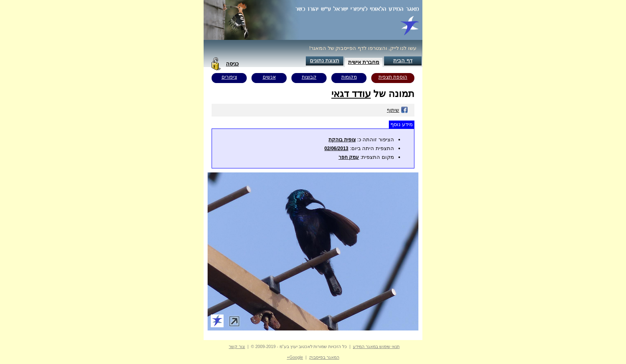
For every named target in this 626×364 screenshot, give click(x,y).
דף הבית (403, 60)
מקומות (349, 77)
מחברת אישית (364, 62)
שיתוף (397, 110)
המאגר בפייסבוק (324, 357)
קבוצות (309, 77)
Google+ (295, 357)
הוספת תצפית (393, 77)
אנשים (269, 77)
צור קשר (237, 346)
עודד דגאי (351, 94)
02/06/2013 (336, 148)
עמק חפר (349, 157)
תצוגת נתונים (325, 60)
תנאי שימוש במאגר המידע (376, 346)
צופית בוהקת (342, 140)
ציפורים (229, 77)
